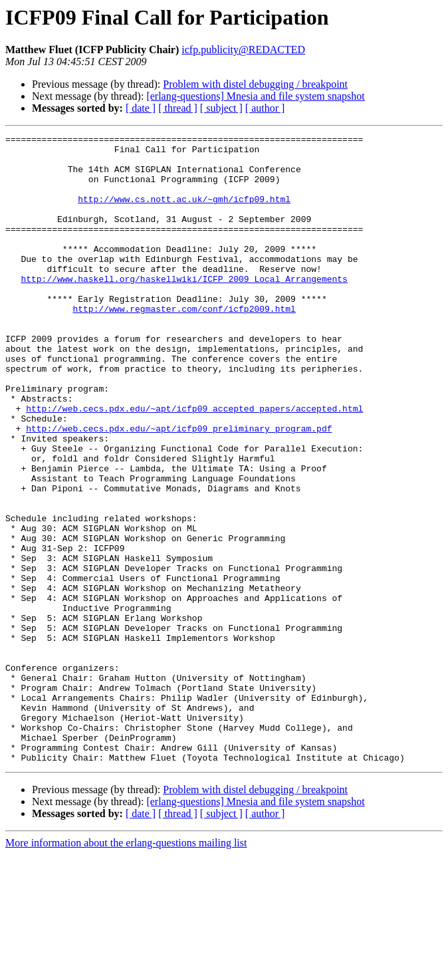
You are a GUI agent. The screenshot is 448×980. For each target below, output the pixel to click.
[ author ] (265, 108)
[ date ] (141, 108)
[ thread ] (178, 108)
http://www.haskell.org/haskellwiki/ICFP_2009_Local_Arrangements (184, 308)
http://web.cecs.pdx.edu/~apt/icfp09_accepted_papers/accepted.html (194, 464)
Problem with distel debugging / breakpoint (255, 84)
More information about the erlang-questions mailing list (126, 968)
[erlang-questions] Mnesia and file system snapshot (255, 96)
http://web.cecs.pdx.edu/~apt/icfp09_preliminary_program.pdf (179, 488)
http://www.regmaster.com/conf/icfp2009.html (184, 344)
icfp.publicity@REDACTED (243, 50)
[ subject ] (221, 108)
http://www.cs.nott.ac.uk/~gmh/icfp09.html (184, 213)
